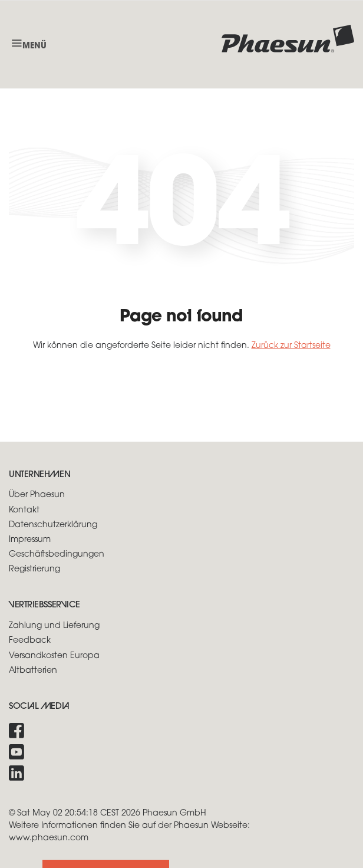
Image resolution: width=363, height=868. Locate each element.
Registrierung (34, 569)
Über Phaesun (37, 495)
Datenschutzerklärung (53, 525)
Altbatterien (33, 671)
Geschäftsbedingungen (57, 555)
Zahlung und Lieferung (54, 626)
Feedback (30, 641)
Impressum (30, 540)
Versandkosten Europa (54, 656)
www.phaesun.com (49, 838)
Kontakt (24, 510)
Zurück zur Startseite (291, 346)
